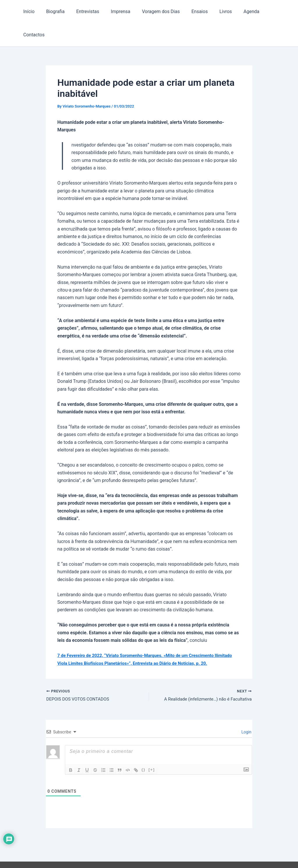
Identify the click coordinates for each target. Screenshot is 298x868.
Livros (212, 11)
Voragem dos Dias (152, 11)
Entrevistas (84, 11)
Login (246, 709)
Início (30, 11)
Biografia (53, 11)
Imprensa (114, 11)
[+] (152, 747)
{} (143, 747)
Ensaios (189, 11)
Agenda (236, 11)
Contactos (264, 11)
